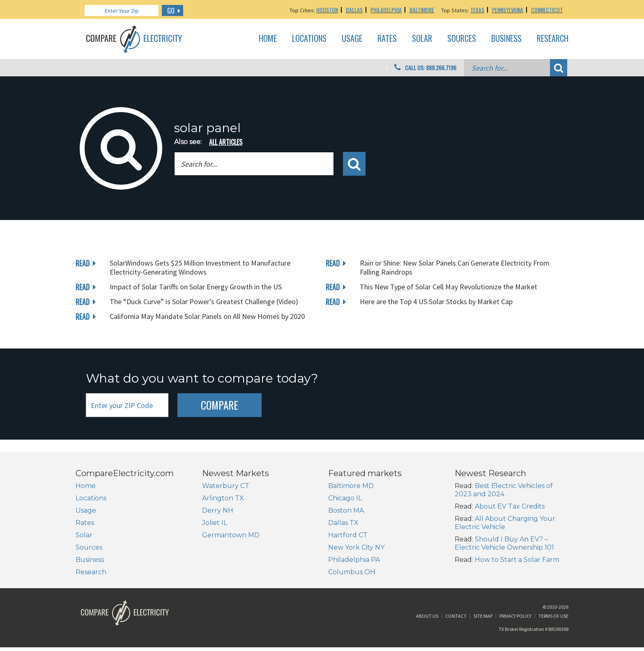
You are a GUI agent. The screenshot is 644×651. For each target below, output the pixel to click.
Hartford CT (348, 535)
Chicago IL (345, 498)
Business (506, 39)
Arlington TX (223, 498)
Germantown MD (231, 535)
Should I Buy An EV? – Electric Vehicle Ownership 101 (504, 543)
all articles (226, 142)
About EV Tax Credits (510, 506)
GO (171, 11)
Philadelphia (386, 10)
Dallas (354, 10)
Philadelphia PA (354, 560)
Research (553, 39)
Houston (327, 10)
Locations (309, 39)
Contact (456, 620)
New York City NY (356, 547)
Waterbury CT (226, 486)
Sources (462, 39)
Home (268, 39)
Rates (387, 39)
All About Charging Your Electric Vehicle (505, 523)
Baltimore (422, 10)
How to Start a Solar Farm (517, 560)
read (83, 263)
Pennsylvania (508, 10)
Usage (352, 39)
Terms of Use (553, 620)
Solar (422, 39)
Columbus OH (352, 572)
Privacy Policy (515, 620)
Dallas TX (343, 523)
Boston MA (346, 510)
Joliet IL (215, 523)
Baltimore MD (351, 486)
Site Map (483, 620)
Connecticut (547, 10)
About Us (427, 620)
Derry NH (218, 510)
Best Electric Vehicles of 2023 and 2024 (504, 490)
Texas (477, 10)
